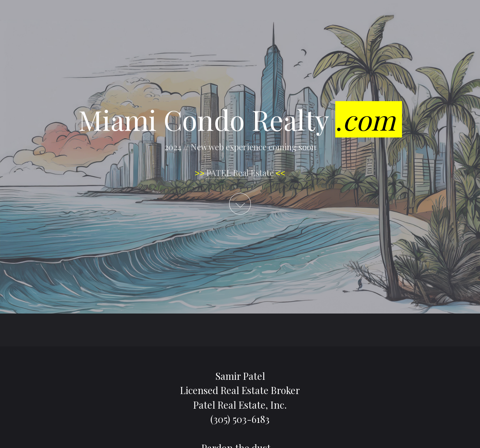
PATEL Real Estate (240, 173)
